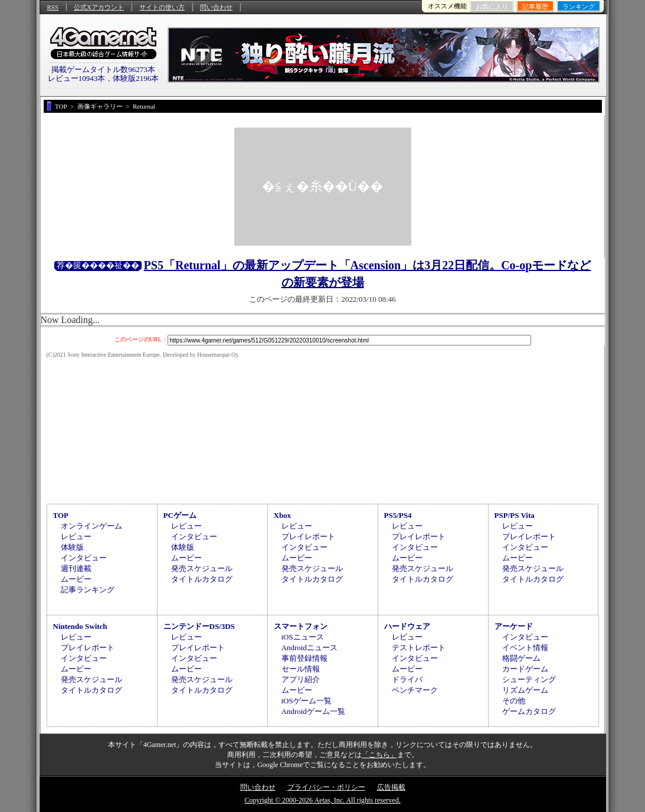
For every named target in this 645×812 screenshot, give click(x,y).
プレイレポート (308, 537)
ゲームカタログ (529, 711)
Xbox (283, 515)
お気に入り (492, 6)
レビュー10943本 (77, 78)
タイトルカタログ (202, 579)
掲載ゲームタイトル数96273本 (103, 69)
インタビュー (84, 558)
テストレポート (419, 648)
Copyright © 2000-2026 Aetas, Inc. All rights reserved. (322, 800)
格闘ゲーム (521, 658)
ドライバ (407, 679)
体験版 (72, 547)
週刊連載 (76, 568)
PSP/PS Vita (515, 515)
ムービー (76, 579)
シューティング (529, 679)
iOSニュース (303, 637)
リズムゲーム (525, 690)
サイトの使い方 (162, 7)
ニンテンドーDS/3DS (199, 626)
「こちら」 (379, 755)
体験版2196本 (136, 78)
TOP (61, 515)
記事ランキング (88, 590)
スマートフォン (301, 626)
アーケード (514, 626)
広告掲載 (391, 787)
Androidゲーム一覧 (313, 711)
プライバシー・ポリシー (326, 787)
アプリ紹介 (301, 679)
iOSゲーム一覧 (307, 701)
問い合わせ (216, 7)
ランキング (579, 6)
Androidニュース (310, 648)
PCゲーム (180, 515)
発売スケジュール (202, 568)
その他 (514, 701)
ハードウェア (407, 626)
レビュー (76, 537)
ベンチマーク (415, 690)
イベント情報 (525, 648)
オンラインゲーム (91, 526)
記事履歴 (535, 6)
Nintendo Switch (80, 626)
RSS (53, 7)
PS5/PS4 (398, 515)
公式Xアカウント (99, 7)
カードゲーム (525, 669)
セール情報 (301, 669)
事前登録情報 (305, 658)
